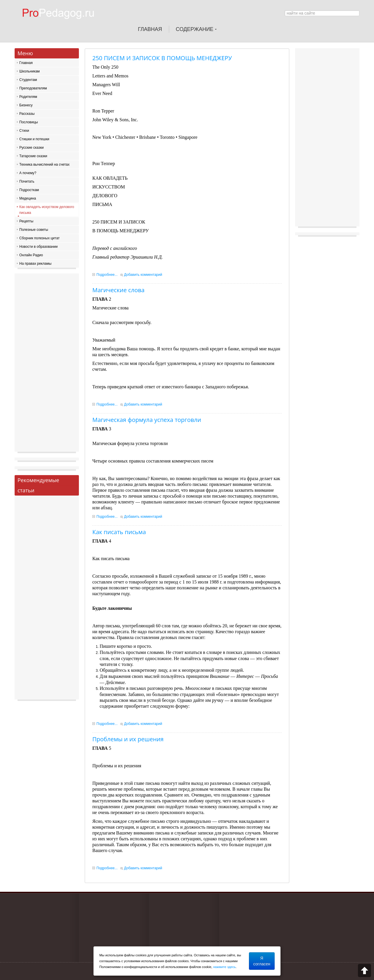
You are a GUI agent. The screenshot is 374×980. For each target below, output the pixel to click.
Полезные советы (34, 230)
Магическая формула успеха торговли (147, 420)
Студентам (28, 80)
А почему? (28, 173)
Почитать (27, 181)
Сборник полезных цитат (39, 238)
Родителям (28, 97)
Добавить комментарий (143, 275)
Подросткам (29, 190)
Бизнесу (26, 105)
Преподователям (33, 88)
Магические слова (118, 290)
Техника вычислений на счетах (44, 165)
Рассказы (27, 114)
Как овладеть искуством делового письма (47, 210)
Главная (26, 63)
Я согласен (262, 961)
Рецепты (26, 221)
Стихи (24, 131)
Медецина (28, 198)
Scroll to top (365, 971)
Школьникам (30, 71)
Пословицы (29, 122)
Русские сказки (31, 148)
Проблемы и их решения (128, 739)
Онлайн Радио (31, 255)
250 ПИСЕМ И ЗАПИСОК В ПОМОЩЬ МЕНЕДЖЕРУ (162, 58)
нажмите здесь (224, 967)
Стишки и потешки (34, 139)
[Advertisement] (47, 364)
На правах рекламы (35, 264)
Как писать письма (119, 532)
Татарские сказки (33, 156)
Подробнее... (107, 275)
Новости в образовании (38, 247)
